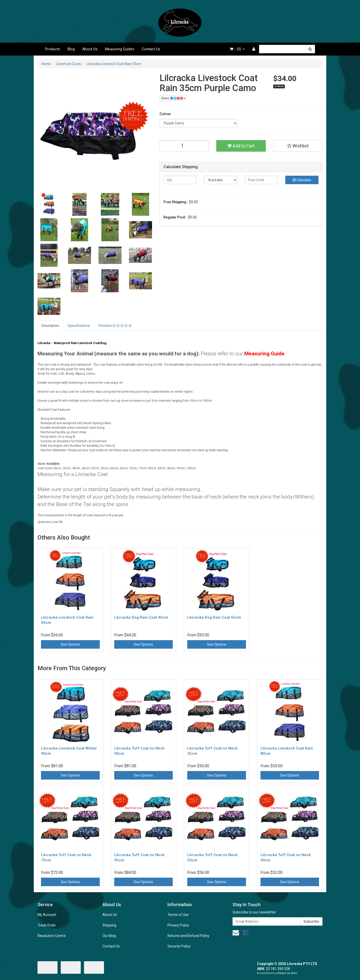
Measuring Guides (120, 49)
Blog (71, 49)
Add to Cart (241, 146)
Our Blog (109, 936)
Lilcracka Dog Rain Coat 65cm (214, 617)
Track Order (47, 925)
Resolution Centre (52, 936)
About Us (90, 49)
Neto (294, 973)
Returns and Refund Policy (188, 936)
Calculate (302, 180)
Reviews (115, 326)
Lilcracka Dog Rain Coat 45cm (141, 617)
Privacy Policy (178, 925)
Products (52, 49)
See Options (70, 644)
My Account (47, 915)
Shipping (109, 925)
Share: (173, 98)
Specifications (79, 326)
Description (50, 326)
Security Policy (179, 946)
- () (237, 49)
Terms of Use (178, 915)
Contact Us (151, 49)
